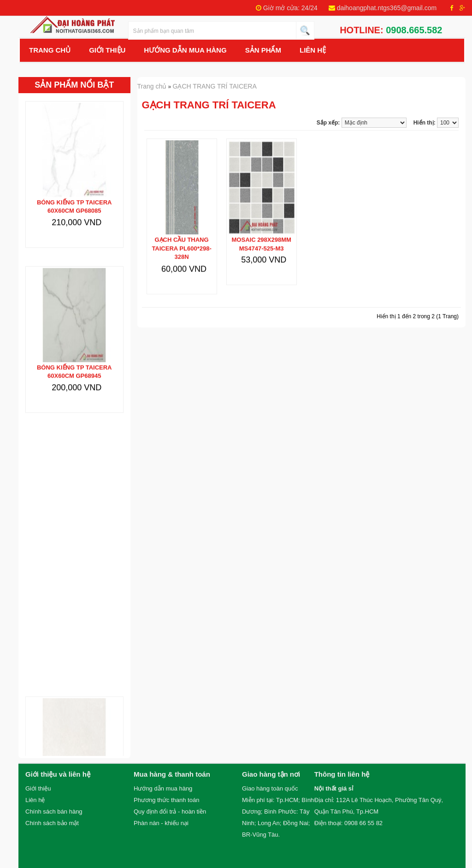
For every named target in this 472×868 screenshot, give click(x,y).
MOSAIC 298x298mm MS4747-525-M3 (262, 235)
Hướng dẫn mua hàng (163, 788)
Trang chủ (50, 50)
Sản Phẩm (263, 50)
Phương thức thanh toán (166, 800)
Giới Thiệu (107, 50)
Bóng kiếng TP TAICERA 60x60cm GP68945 (74, 363)
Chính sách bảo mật (52, 823)
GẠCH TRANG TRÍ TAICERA (215, 86)
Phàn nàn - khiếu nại (161, 823)
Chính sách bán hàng (54, 812)
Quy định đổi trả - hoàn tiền (170, 812)
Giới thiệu (38, 788)
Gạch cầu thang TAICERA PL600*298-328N (181, 239)
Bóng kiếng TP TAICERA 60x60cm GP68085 (74, 197)
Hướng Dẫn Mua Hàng (185, 50)
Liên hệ (313, 50)
